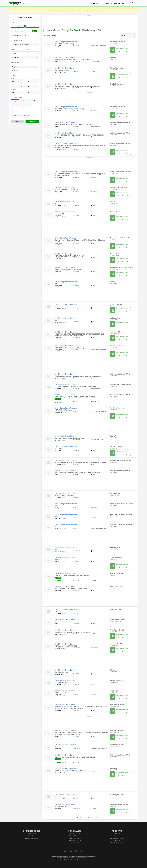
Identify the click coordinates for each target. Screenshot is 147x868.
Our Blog (117, 836)
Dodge (25, 67)
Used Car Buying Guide (32, 838)
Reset (17, 121)
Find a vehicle (32, 834)
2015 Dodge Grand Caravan (66, 318)
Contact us (117, 834)
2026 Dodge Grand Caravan (66, 504)
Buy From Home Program (117, 838)
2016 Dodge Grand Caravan (66, 254)
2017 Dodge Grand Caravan (66, 471)
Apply (32, 121)
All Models (25, 71)
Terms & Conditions (82, 860)
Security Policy (72, 860)
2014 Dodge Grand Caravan (66, 436)
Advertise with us (75, 834)
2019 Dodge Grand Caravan (66, 58)
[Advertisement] (90, 21)
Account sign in (75, 843)
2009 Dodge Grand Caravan (66, 609)
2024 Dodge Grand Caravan (66, 42)
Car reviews (32, 836)
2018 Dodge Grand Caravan (66, 133)
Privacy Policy (64, 860)
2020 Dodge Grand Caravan (66, 144)
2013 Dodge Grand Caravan (66, 68)
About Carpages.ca (117, 843)
